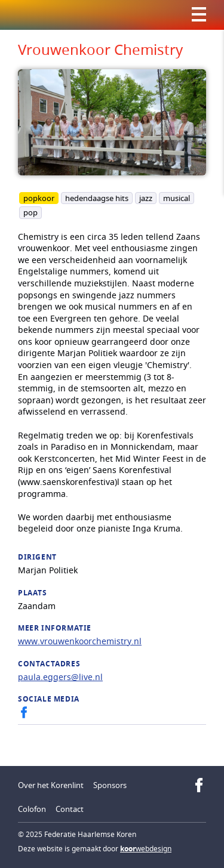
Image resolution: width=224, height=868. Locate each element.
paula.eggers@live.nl (60, 677)
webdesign (146, 849)
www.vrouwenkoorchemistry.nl (80, 641)
